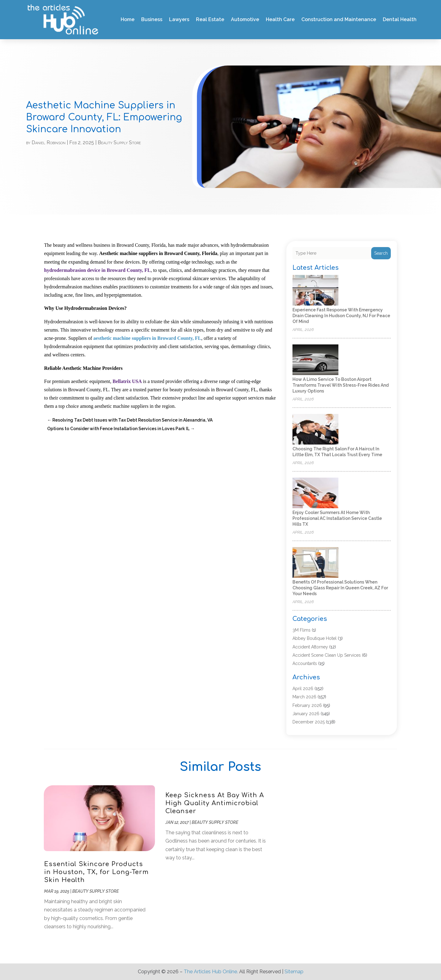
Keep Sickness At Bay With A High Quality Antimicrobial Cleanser (215, 803)
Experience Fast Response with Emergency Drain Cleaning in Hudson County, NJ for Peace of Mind (341, 316)
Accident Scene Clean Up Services (327, 655)
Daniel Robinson (49, 143)
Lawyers (179, 19)
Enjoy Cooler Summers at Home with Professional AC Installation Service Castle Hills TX (337, 518)
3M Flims (302, 630)
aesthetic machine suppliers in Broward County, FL (147, 338)
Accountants (305, 663)
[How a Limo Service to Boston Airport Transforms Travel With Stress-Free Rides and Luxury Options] (315, 360)
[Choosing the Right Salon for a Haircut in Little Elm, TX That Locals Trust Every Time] (315, 430)
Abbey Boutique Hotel (315, 638)
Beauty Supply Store (119, 143)
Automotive (245, 19)
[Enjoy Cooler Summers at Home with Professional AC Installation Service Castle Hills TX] (315, 493)
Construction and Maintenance (339, 19)
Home (128, 19)
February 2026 (307, 705)
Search (381, 253)
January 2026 (306, 714)
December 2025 (309, 722)
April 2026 (303, 689)
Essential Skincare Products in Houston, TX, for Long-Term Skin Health (96, 872)
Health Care (280, 19)
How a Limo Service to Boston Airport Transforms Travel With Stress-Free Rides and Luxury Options (341, 385)
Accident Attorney (310, 647)
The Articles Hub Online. (211, 972)
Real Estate (210, 19)
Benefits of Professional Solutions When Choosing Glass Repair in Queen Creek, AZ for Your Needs (340, 588)
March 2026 (304, 697)
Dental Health (400, 19)
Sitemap (294, 972)
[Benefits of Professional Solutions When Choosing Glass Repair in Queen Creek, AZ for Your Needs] (315, 563)
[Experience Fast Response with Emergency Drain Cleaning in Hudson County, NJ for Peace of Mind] (315, 291)
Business (152, 19)
